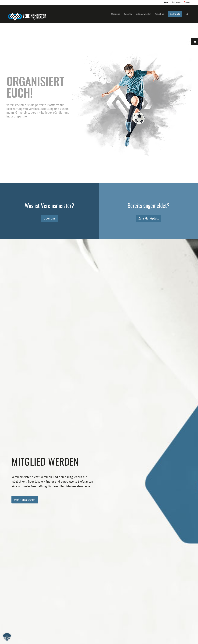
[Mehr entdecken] (25, 500)
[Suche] (187, 14)
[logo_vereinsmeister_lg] (27, 14)
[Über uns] (49, 218)
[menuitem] (116, 14)
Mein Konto (176, 2)
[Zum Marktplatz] (149, 218)
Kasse (166, 2)
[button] (7, 637)
